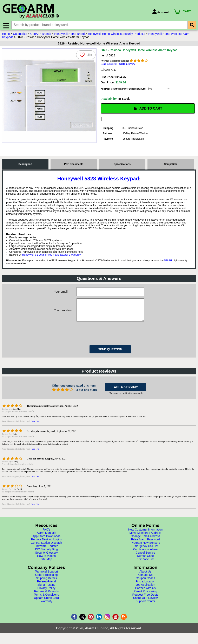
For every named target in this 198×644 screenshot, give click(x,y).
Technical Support (46, 578)
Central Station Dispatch (47, 549)
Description (25, 166)
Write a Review (127, 66)
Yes (33, 428)
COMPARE (108, 71)
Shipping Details (46, 584)
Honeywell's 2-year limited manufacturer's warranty (51, 257)
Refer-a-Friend (46, 588)
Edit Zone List (145, 566)
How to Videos (46, 562)
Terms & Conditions (46, 601)
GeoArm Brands (41, 36)
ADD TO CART (148, 110)
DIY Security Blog (46, 556)
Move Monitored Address (146, 539)
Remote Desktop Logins (46, 546)
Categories (20, 36)
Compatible (171, 166)
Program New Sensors (146, 549)
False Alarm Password (145, 546)
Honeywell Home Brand (69, 36)
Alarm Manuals (46, 539)
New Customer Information (146, 536)
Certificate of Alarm (145, 556)
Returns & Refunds (46, 598)
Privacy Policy (46, 594)
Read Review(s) (109, 66)
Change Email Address (145, 542)
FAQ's (46, 536)
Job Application (145, 591)
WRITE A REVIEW (126, 393)
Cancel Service (145, 559)
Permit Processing (145, 598)
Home (6, 36)
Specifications (122, 166)
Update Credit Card (47, 604)
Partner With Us (146, 594)
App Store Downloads (46, 542)
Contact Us (145, 581)
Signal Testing (47, 591)
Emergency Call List (146, 552)
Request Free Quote (146, 601)
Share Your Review (145, 604)
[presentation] (108, 339)
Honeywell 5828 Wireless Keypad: (99, 181)
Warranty (46, 608)
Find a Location (145, 588)
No (38, 428)
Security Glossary (46, 559)
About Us (145, 578)
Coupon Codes (145, 584)
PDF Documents (74, 166)
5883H (168, 263)
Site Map (46, 566)
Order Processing (47, 581)
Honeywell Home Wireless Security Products (116, 36)
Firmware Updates (46, 552)
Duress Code (145, 562)
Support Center (146, 608)
